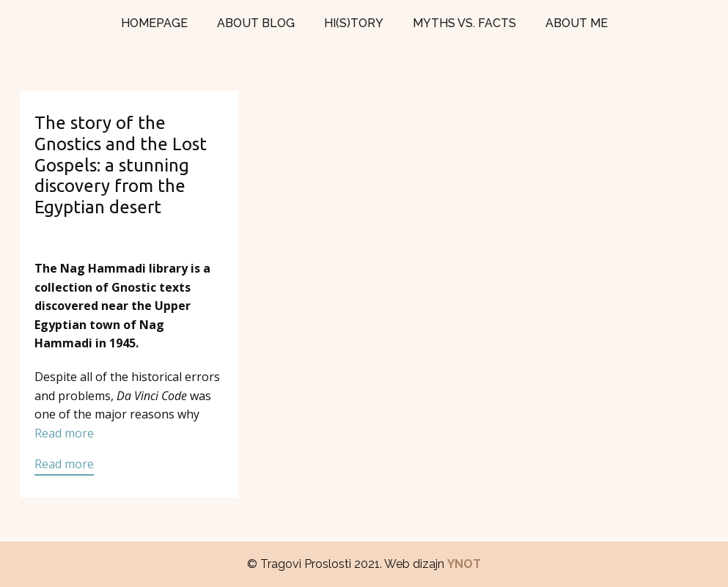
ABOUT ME (577, 23)
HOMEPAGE (154, 23)
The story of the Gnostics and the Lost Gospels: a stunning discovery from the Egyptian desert (121, 165)
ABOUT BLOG (256, 23)
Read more (64, 433)
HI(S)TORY (354, 23)
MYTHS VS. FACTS (464, 23)
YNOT (464, 564)
